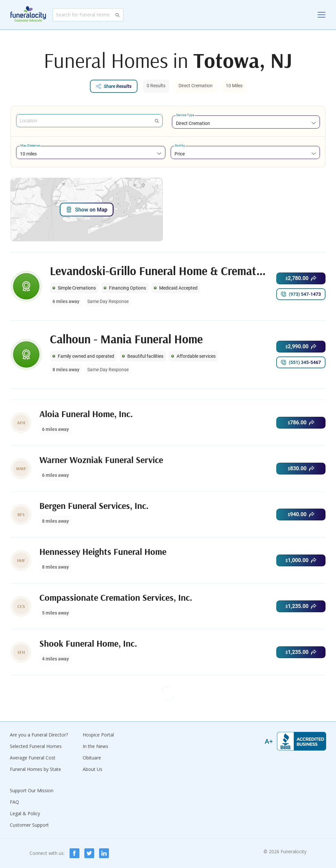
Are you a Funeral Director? (39, 735)
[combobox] (246, 123)
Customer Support (29, 825)
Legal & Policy (25, 813)
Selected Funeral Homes (36, 746)
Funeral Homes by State (35, 769)
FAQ (14, 802)
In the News (95, 746)
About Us (93, 769)
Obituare (92, 758)
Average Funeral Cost (33, 758)
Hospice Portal (98, 735)
